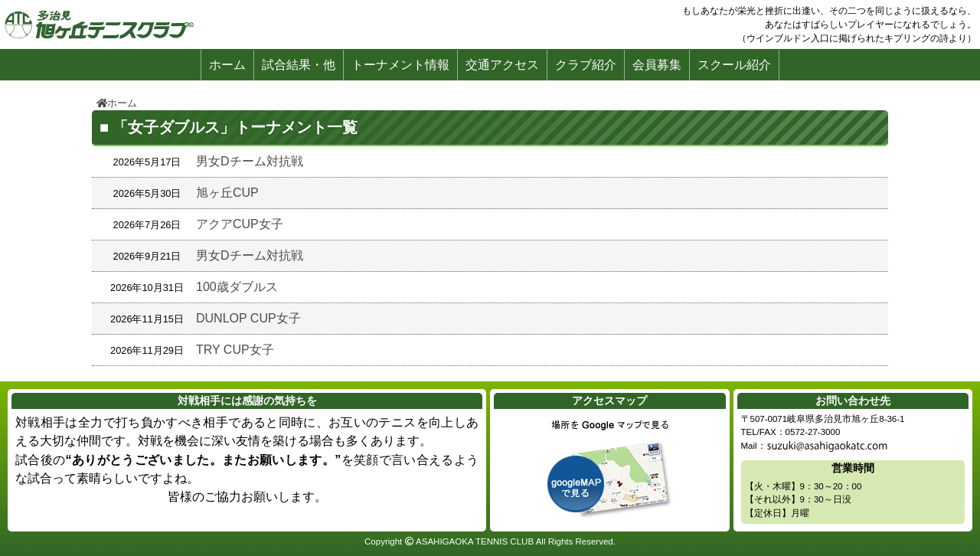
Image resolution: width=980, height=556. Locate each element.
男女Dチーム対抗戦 (250, 161)
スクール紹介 (734, 65)
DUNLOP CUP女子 (248, 318)
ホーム (227, 65)
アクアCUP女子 (240, 224)
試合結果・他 (299, 65)
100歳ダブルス (237, 287)
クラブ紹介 (586, 65)
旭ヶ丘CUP (227, 193)
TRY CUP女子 (235, 350)
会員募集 (657, 65)
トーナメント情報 (400, 65)
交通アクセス (502, 65)
